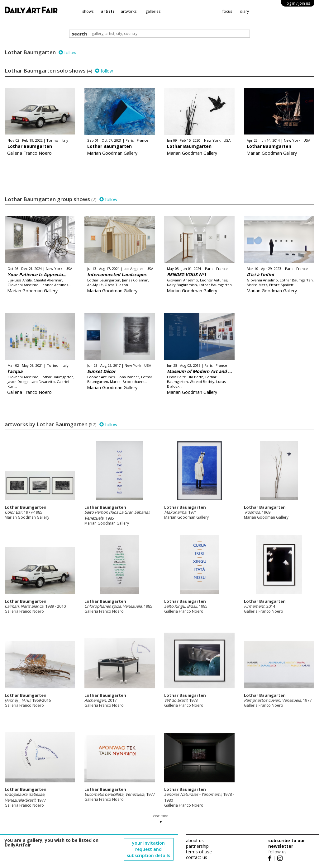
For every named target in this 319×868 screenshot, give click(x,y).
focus (227, 11)
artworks (129, 11)
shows (88, 11)
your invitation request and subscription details (148, 849)
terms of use (199, 852)
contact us (197, 857)
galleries (153, 11)
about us (195, 840)
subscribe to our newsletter (287, 843)
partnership (197, 846)
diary (244, 11)
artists (108, 11)
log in (298, 3)
